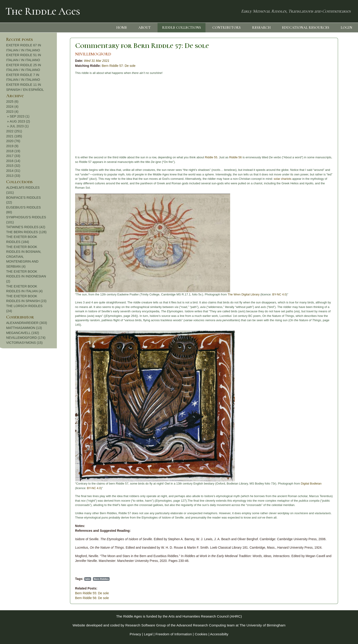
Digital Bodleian (251, 484)
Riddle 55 (151, 157)
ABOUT (145, 28)
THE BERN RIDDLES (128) (328, 232)
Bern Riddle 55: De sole (32, 593)
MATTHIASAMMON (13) (325, 328)
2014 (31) (314, 171)
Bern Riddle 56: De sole (32, 598)
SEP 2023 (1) (321, 116)
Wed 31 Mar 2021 (36, 61)
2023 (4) (313, 112)
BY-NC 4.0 (219, 294)
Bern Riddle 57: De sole (58, 66)
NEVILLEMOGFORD (33, 54)
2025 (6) (313, 102)
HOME (122, 28)
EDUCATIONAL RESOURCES (306, 28)
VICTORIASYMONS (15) (326, 343)
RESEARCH (261, 28)
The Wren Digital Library (183, 294)
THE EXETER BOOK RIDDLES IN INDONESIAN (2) (327, 276)
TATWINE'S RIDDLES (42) (327, 227)
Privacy (135, 634)
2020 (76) (314, 141)
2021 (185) (315, 136)
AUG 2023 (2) (321, 121)
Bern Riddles (41, 579)
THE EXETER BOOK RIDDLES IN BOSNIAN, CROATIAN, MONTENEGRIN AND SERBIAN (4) (325, 257)
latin (27, 579)
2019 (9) (313, 146)
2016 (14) (314, 161)
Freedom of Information (174, 634)
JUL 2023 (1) (320, 126)
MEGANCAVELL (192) (324, 333)
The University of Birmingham (262, 625)
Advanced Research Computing (201, 625)
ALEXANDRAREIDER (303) (328, 323)
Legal (148, 634)
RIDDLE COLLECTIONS (182, 28)
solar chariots (222, 179)
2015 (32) (314, 166)
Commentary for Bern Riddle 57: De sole (82, 46)
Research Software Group (146, 625)
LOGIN (346, 28)
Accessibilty (219, 634)
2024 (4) (313, 107)
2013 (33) (314, 176)
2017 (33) (314, 156)
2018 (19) (314, 151)
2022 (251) (315, 131)
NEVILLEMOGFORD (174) (327, 338)
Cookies (201, 634)
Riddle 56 (175, 157)
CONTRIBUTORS (226, 28)
